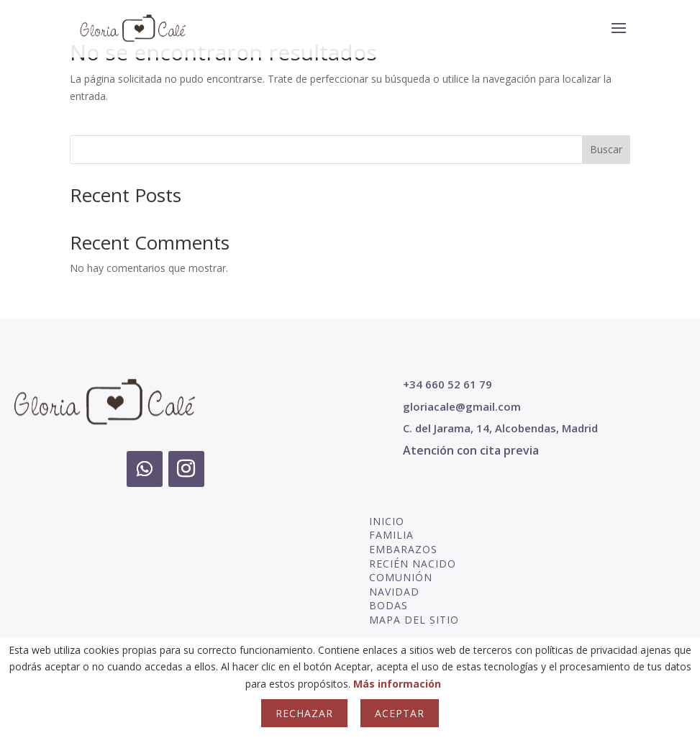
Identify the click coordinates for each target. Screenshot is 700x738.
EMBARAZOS (403, 549)
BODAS (388, 605)
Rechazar (304, 713)
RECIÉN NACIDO (413, 564)
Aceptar (400, 713)
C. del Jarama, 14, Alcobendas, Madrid (500, 428)
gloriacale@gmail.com (462, 406)
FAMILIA (391, 535)
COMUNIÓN (401, 577)
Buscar (606, 149)
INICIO (387, 521)
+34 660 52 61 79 (447, 384)
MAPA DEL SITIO (414, 620)
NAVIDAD (394, 592)
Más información (397, 684)
